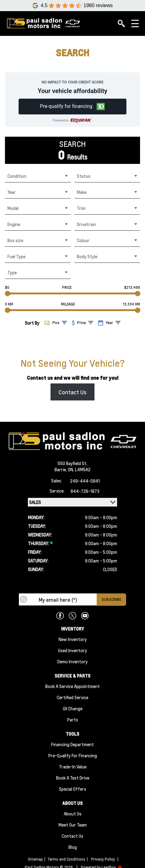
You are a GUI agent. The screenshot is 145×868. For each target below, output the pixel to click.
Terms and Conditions (66, 859)
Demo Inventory (72, 661)
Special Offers (72, 789)
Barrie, (61, 469)
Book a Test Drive (73, 778)
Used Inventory (72, 650)
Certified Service (72, 697)
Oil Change (73, 708)
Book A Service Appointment (72, 686)
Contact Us (72, 392)
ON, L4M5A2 (79, 469)
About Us (73, 814)
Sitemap (35, 859)
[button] (72, 107)
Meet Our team (73, 825)
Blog (73, 847)
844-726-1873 (85, 491)
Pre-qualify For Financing (73, 755)
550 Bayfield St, (72, 463)
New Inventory (73, 639)
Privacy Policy (103, 859)
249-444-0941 (85, 481)
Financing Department (72, 744)
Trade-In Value (73, 767)
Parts (73, 720)
